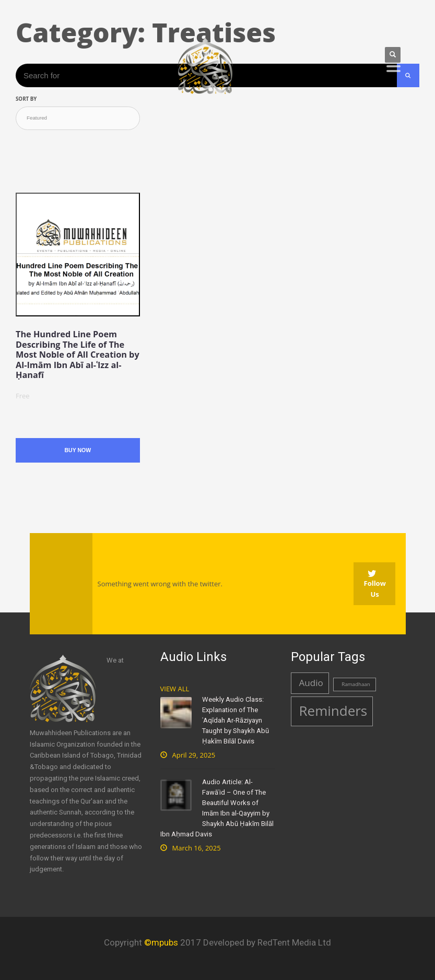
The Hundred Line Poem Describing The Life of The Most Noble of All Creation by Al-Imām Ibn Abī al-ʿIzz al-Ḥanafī (78, 355)
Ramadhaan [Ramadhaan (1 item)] (356, 684)
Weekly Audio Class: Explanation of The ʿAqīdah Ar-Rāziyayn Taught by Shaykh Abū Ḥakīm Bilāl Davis (236, 720)
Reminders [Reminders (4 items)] (333, 711)
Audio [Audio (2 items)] (311, 683)
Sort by (26, 99)
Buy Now (78, 450)
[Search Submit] (408, 75)
